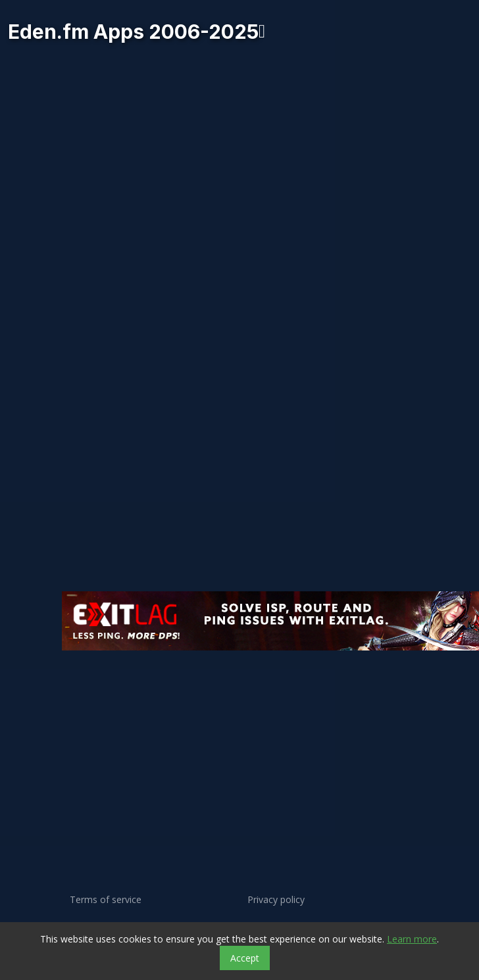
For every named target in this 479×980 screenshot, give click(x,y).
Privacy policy (276, 900)
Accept (245, 958)
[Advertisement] (185, 722)
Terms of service (106, 900)
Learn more (412, 939)
